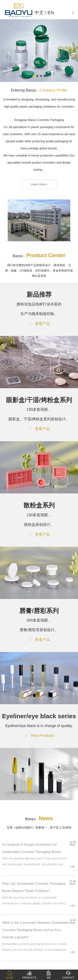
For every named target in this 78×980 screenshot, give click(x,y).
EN (51, 13)
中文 (39, 13)
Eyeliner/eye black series (39, 716)
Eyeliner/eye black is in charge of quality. (39, 726)
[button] (33, 76)
